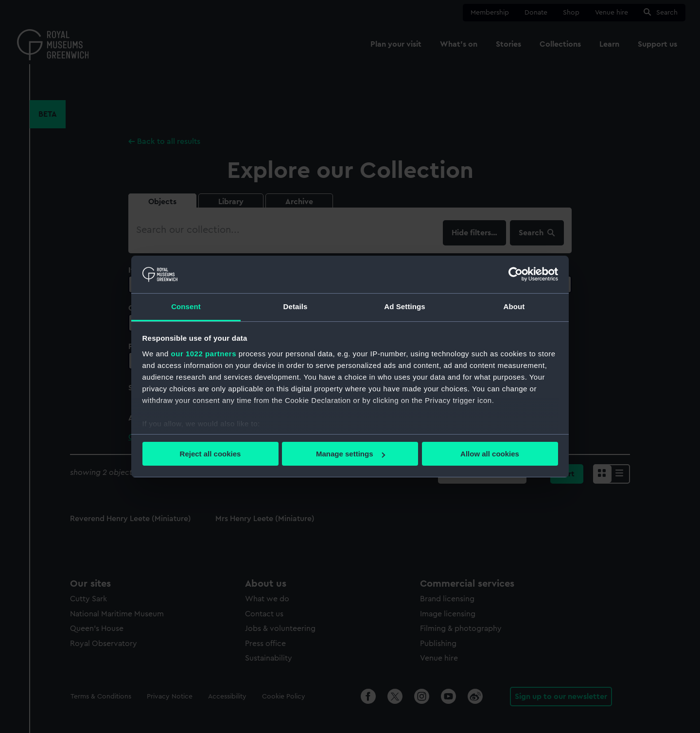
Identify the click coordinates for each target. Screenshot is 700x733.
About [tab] (514, 306)
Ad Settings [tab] (404, 306)
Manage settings (350, 454)
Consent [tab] (186, 306)
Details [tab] (296, 306)
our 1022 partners (204, 354)
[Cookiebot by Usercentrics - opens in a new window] (516, 274)
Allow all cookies (490, 454)
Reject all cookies (210, 454)
